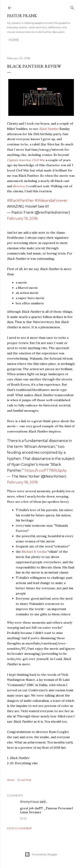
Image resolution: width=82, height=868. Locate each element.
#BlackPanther (20, 200)
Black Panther (49, 129)
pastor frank (22, 16)
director (19, 186)
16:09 (23, 818)
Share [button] (11, 780)
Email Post (24, 780)
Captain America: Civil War (26, 160)
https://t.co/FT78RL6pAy (46, 470)
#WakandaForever (51, 200)
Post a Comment (20, 828)
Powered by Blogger (41, 854)
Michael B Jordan (34, 552)
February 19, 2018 (22, 218)
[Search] (72, 7)
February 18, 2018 (22, 482)
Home (14, 40)
